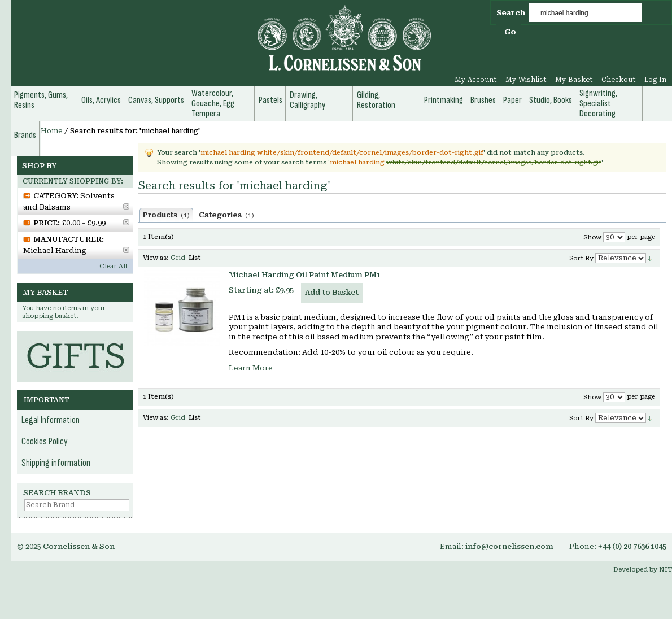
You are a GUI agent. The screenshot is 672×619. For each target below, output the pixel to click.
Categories (226, 215)
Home (52, 131)
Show (592, 237)
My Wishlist (526, 80)
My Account (476, 80)
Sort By (581, 258)
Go (510, 32)
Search (511, 13)
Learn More (251, 368)
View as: (156, 258)
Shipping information (56, 463)
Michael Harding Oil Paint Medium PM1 (305, 275)
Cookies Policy (45, 442)
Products (166, 215)
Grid (178, 258)
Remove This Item (126, 206)
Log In (655, 80)
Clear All (114, 266)
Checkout (619, 80)
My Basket (574, 80)
